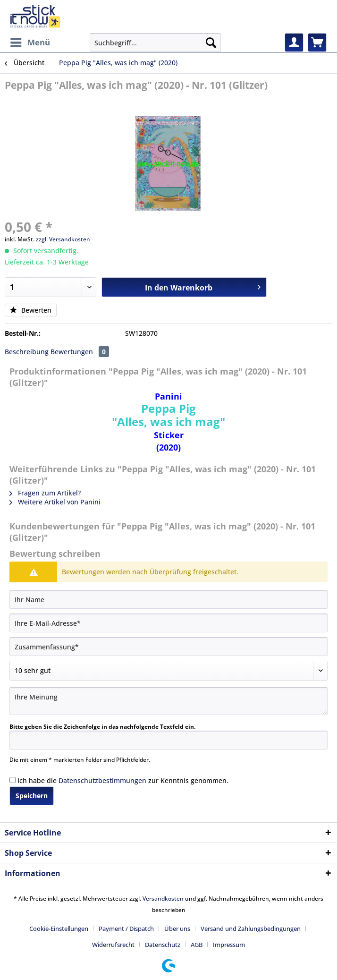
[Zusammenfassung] (168, 647)
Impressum (229, 945)
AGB (197, 945)
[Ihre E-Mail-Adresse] (168, 623)
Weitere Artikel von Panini (55, 502)
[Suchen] (211, 43)
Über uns (177, 929)
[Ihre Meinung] (168, 701)
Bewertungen (80, 352)
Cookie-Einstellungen (59, 929)
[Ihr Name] (168, 599)
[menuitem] (30, 43)
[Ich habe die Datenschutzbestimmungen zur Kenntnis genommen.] (13, 780)
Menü (30, 41)
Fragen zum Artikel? (45, 493)
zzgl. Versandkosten (63, 239)
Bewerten (31, 310)
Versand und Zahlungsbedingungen (251, 929)
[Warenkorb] (317, 43)
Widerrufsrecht (113, 945)
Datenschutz (163, 945)
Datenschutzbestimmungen (102, 780)
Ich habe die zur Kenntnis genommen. (123, 780)
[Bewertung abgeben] (168, 671)
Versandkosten (163, 899)
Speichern (32, 796)
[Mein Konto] (294, 43)
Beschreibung (27, 352)
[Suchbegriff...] (155, 43)
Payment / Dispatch (126, 929)
